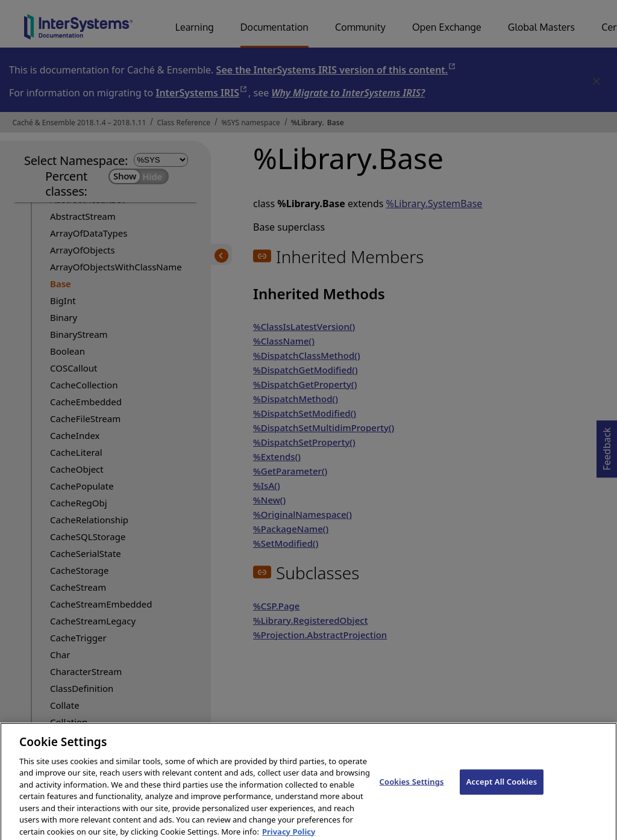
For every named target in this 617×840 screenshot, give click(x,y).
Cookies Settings (412, 788)
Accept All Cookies (502, 788)
